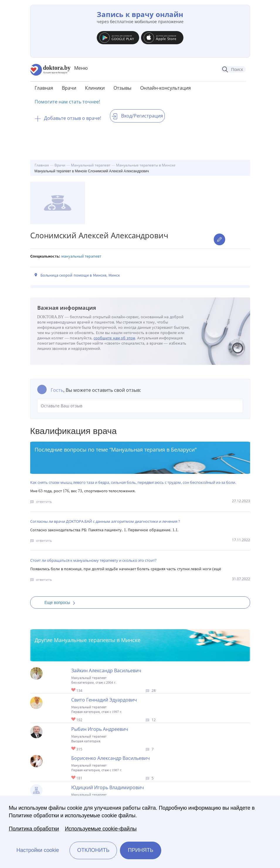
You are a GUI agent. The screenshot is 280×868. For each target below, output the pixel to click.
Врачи (69, 88)
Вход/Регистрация (137, 116)
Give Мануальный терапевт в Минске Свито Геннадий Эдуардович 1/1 (74, 720)
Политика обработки (34, 829)
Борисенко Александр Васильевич (111, 758)
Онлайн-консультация (166, 88)
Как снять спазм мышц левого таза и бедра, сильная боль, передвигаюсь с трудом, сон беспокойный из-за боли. (133, 482)
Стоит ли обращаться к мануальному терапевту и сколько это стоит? (93, 560)
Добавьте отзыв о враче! (68, 118)
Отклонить (93, 850)
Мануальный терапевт (81, 256)
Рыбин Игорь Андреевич (100, 729)
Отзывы (122, 88)
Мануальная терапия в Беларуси (153, 450)
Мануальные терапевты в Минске (97, 640)
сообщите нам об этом (114, 338)
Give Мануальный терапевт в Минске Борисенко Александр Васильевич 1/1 (74, 778)
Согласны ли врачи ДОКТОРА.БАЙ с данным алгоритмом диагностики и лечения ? (105, 521)
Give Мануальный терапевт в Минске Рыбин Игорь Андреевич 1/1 (74, 749)
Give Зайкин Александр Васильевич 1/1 (74, 690)
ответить (44, 502)
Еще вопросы (62, 603)
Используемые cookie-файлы (101, 829)
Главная (44, 88)
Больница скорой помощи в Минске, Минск (80, 275)
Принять (141, 850)
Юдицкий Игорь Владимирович (108, 787)
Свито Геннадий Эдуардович (104, 700)
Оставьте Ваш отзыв (140, 406)
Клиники (95, 88)
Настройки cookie (38, 850)
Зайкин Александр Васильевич (106, 670)
